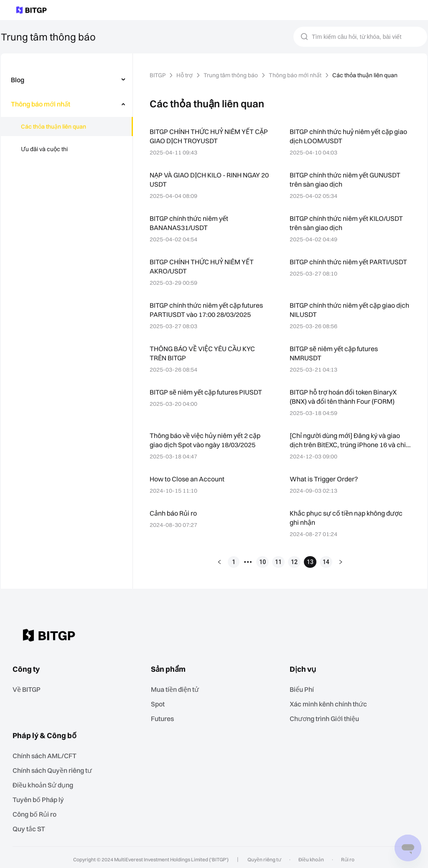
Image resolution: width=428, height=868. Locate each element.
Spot (160, 702)
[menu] (67, 116)
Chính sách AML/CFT (47, 753)
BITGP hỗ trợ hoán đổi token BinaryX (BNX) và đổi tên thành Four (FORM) (345, 396)
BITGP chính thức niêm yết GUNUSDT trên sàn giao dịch (347, 179)
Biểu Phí (305, 688)
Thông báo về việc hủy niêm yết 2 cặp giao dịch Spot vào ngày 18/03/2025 (206, 440)
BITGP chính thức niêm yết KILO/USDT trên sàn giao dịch (349, 223)
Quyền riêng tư (265, 855)
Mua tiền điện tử (177, 688)
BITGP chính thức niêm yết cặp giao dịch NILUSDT (344, 310)
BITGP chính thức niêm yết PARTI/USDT (330, 266)
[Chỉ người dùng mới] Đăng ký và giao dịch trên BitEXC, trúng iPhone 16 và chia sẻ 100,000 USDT (346, 440)
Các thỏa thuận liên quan (53, 127)
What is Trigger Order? (324, 479)
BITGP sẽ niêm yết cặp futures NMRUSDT (335, 353)
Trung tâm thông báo (233, 75)
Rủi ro (346, 855)
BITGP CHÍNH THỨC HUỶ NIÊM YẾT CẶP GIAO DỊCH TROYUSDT (205, 136)
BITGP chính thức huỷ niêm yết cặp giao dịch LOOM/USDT (350, 136)
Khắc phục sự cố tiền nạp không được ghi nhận (347, 518)
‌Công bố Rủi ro (38, 810)
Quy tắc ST (32, 824)
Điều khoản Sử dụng (46, 782)
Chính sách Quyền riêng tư (55, 768)
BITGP (158, 75)
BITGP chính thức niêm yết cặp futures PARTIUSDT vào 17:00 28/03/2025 (208, 310)
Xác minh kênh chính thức (331, 702)
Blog (18, 80)
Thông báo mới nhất (297, 75)
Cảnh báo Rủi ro (174, 513)
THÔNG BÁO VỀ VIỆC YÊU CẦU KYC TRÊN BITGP (206, 353)
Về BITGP (30, 688)
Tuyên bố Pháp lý (41, 796)
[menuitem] (67, 80)
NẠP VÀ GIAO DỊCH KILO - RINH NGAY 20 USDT (210, 179)
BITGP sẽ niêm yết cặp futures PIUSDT (208, 392)
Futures (164, 717)
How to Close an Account (187, 479)
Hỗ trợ (186, 75)
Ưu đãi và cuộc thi (44, 149)
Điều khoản (310, 855)
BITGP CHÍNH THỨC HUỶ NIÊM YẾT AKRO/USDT (205, 266)
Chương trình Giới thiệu (327, 717)
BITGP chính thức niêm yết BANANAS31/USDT (190, 223)
